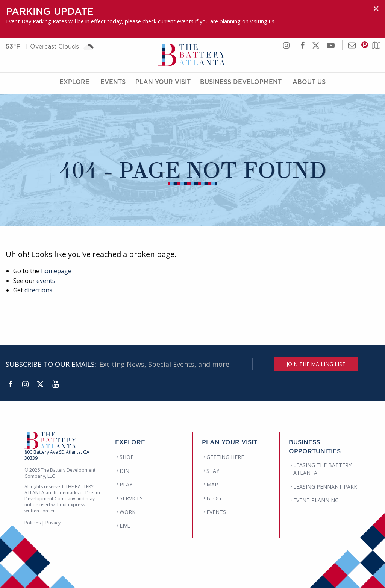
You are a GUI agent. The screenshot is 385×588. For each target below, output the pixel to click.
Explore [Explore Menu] (74, 84)
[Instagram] (25, 384)
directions (38, 290)
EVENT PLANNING (316, 500)
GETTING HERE (225, 457)
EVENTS (216, 512)
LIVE (125, 526)
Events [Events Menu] (113, 84)
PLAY (126, 484)
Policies (33, 523)
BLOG (214, 498)
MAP (212, 484)
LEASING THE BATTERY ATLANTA (322, 469)
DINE (126, 471)
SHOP (127, 457)
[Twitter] (40, 384)
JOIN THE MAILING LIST (316, 364)
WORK (127, 512)
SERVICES (131, 498)
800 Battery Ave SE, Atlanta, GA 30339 (57, 455)
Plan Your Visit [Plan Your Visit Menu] (163, 84)
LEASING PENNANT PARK (325, 487)
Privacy (53, 523)
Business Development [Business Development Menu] (241, 84)
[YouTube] (55, 384)
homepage (56, 271)
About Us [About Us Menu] (309, 84)
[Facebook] (10, 384)
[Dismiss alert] (376, 8)
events (46, 281)
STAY (213, 471)
